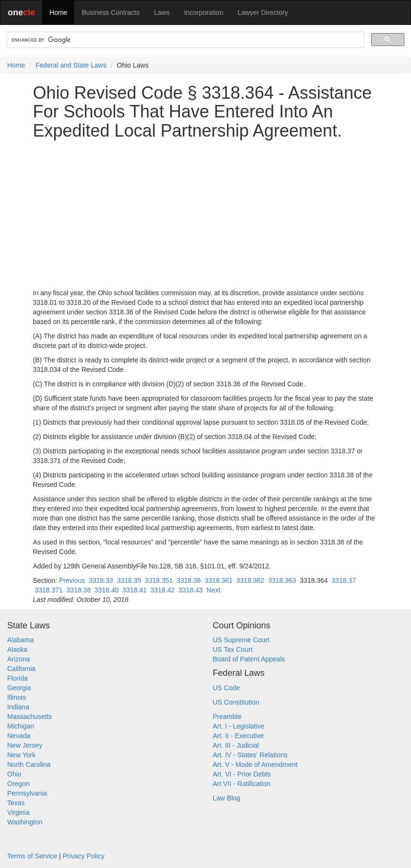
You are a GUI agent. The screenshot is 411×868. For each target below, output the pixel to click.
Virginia (18, 812)
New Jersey (25, 745)
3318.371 (48, 590)
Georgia (19, 688)
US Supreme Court (241, 640)
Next (214, 590)
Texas (16, 803)
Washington (25, 822)
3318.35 (129, 580)
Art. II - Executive (239, 736)
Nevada (19, 736)
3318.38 (79, 590)
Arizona (18, 659)
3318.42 (163, 590)
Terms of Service (32, 856)
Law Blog (227, 798)
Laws (162, 12)
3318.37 (344, 580)
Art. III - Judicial (236, 745)
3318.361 (219, 580)
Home (58, 12)
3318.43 (191, 590)
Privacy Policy (84, 856)
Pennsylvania (27, 793)
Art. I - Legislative (239, 726)
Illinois (17, 697)
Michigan (21, 726)
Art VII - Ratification (242, 784)
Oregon (18, 784)
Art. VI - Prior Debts (242, 774)
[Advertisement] (206, 214)
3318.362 (250, 580)
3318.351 (159, 580)
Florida (18, 678)
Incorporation (204, 12)
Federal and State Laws (71, 65)
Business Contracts (111, 12)
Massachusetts (29, 717)
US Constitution (236, 702)
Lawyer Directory (263, 12)
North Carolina (29, 764)
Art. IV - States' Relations (250, 755)
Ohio (14, 774)
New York (21, 755)
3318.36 (189, 580)
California (21, 669)
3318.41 (135, 590)
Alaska (17, 649)
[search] (185, 40)
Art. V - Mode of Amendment (255, 764)
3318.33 (101, 580)
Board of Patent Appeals (249, 659)
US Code (227, 688)
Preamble (227, 717)
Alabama (20, 640)
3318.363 (282, 580)
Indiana (18, 707)
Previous (72, 580)
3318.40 (107, 590)
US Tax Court (233, 649)
